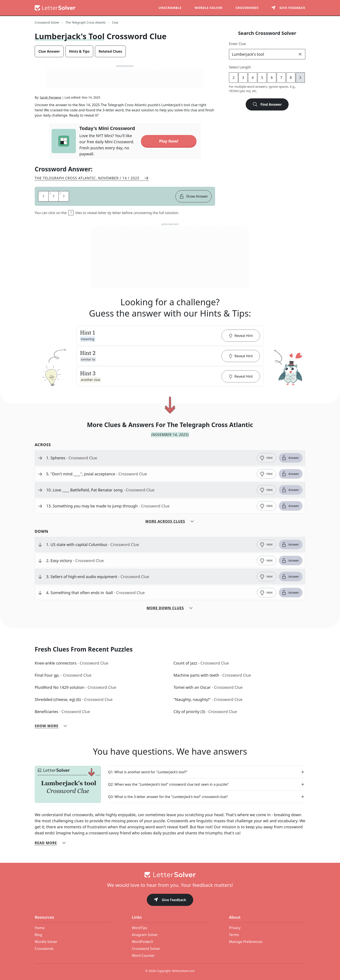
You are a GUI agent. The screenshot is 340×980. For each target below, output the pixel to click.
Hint (266, 452)
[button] (170, 330)
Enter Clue (237, 44)
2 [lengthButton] (233, 78)
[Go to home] (170, 869)
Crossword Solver (146, 943)
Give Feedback (170, 894)
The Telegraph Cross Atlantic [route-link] (86, 22)
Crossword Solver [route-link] (47, 22)
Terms (234, 929)
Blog (38, 929)
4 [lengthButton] (253, 78)
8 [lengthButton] (291, 78)
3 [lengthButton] (243, 78)
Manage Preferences (246, 936)
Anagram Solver (145, 929)
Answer (290, 452)
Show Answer (194, 190)
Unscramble (170, 8)
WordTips (140, 922)
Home (40, 922)
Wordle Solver (208, 8)
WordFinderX (142, 936)
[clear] (300, 54)
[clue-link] (150, 452)
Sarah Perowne (51, 97)
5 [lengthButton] (262, 78)
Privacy (235, 922)
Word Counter (143, 949)
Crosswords (247, 8)
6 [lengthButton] (272, 78)
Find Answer (267, 104)
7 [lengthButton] (281, 78)
